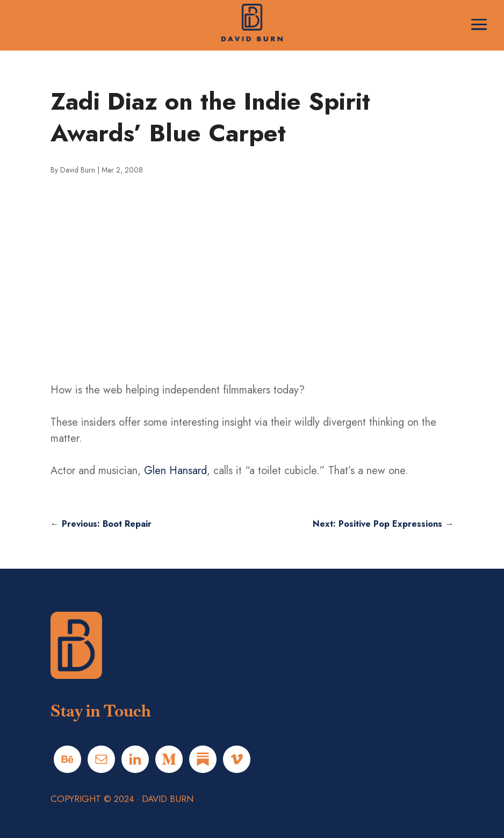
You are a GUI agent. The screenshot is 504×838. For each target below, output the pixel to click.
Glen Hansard (175, 471)
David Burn (78, 170)
